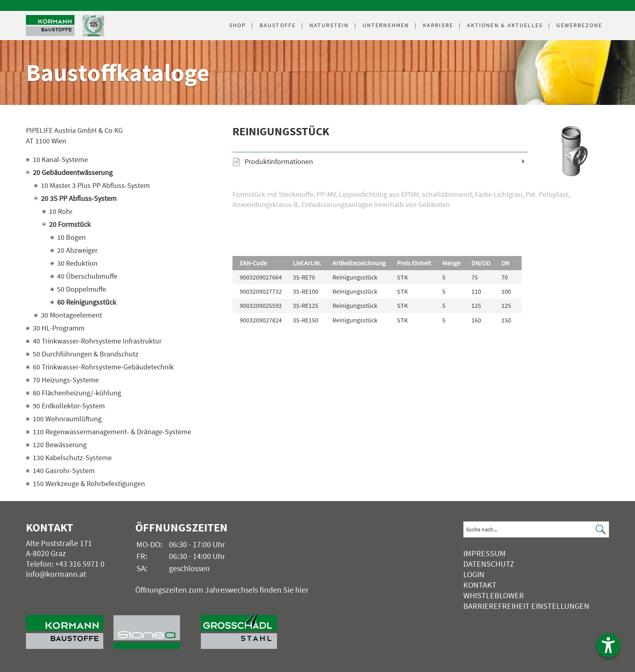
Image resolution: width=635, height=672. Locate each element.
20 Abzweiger (77, 250)
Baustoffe (278, 25)
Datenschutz (489, 564)
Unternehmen (386, 25)
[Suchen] (601, 530)
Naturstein (329, 25)
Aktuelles (505, 25)
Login (474, 574)
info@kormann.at (56, 574)
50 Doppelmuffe (82, 289)
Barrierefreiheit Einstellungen (526, 606)
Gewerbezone (579, 25)
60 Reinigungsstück (87, 302)
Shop (238, 25)
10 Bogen (71, 237)
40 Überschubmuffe (87, 276)
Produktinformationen (279, 161)
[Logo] (50, 26)
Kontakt (480, 585)
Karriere (438, 25)
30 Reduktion (77, 263)
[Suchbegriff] (536, 529)
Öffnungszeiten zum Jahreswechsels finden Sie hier (222, 590)
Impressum (485, 553)
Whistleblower (494, 595)
